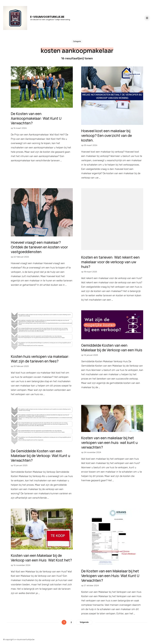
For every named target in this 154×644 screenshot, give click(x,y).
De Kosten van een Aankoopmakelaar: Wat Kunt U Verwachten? (36, 118)
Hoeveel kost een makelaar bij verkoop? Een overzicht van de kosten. (107, 135)
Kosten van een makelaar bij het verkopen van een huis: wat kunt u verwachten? (109, 443)
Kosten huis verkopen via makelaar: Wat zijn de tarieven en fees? (40, 359)
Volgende (84, 622)
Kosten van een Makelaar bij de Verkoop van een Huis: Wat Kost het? (41, 558)
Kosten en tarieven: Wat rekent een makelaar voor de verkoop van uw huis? (110, 262)
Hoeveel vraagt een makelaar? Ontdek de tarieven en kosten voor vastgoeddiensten (39, 247)
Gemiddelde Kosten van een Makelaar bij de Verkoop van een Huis (112, 348)
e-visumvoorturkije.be (47, 17)
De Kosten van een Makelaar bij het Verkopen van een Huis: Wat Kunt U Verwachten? (110, 576)
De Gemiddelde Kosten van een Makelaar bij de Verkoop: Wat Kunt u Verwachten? (40, 456)
